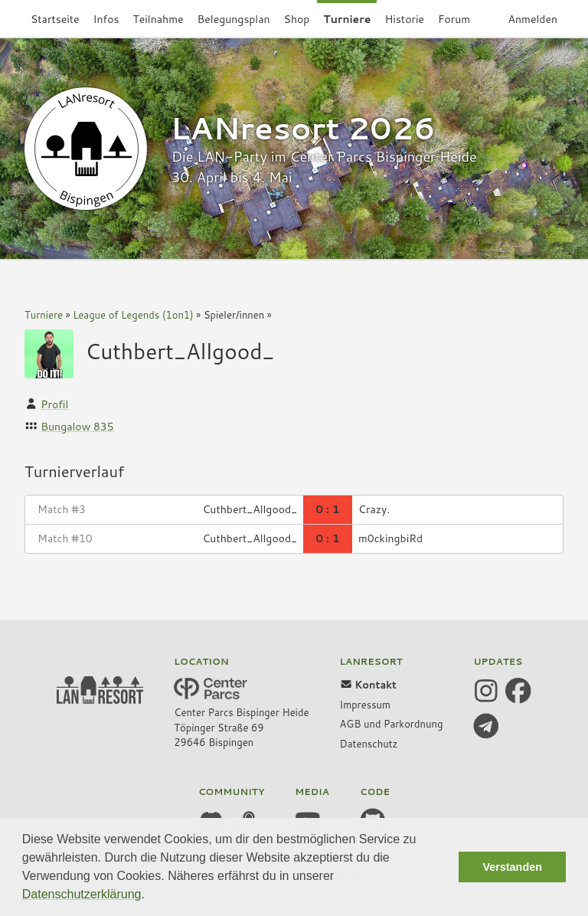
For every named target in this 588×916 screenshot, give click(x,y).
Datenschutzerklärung (82, 894)
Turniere (44, 315)
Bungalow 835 (77, 427)
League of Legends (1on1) (133, 315)
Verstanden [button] (512, 867)
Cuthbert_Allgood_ (180, 351)
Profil (54, 404)
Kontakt (369, 685)
